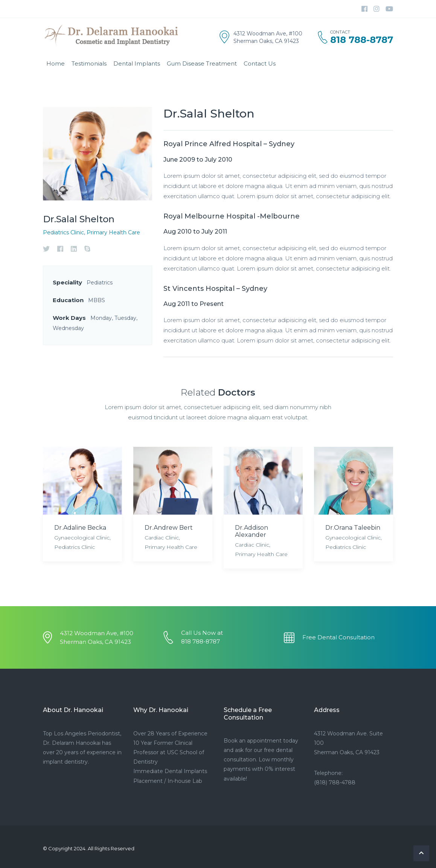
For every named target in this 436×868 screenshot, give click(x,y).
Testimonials (89, 63)
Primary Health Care (113, 232)
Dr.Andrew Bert (169, 528)
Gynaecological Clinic (82, 538)
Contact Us (260, 63)
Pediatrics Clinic (63, 232)
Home (56, 63)
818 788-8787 (362, 40)
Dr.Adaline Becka (80, 528)
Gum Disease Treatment (202, 63)
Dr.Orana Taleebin (353, 528)
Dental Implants (137, 63)
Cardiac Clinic (162, 538)
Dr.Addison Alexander (252, 531)
